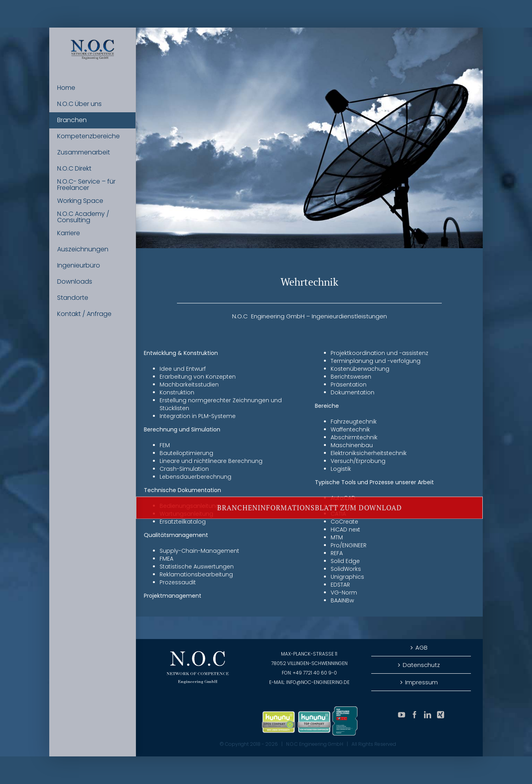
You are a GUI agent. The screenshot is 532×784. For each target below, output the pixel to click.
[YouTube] (402, 715)
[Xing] (441, 715)
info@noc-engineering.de (318, 682)
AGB (421, 647)
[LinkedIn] (428, 715)
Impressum (421, 682)
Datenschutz (421, 665)
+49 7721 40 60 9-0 (315, 673)
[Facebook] (415, 715)
